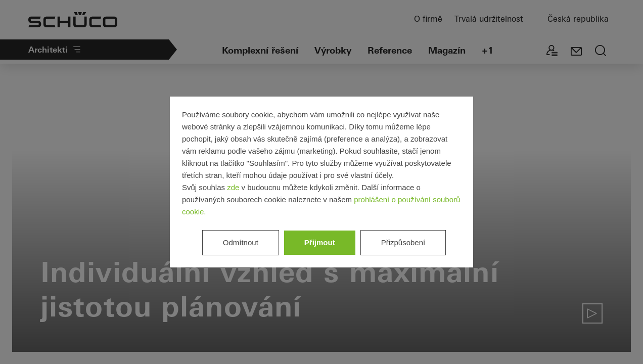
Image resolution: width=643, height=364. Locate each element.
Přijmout (320, 242)
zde (233, 187)
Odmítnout (241, 242)
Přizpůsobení (403, 242)
